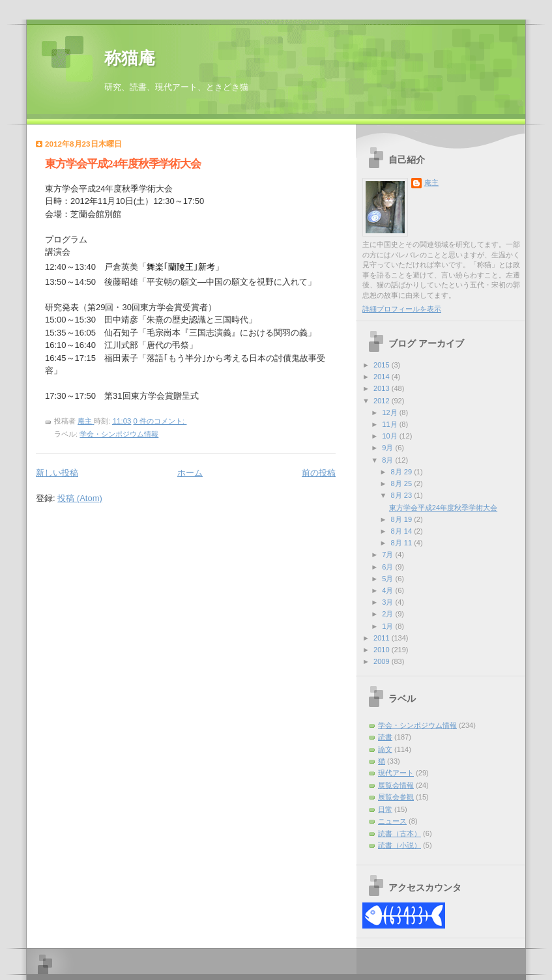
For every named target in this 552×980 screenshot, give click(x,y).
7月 (388, 555)
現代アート (396, 773)
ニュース (392, 821)
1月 (388, 626)
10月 (390, 436)
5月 (388, 579)
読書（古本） (399, 833)
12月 (390, 412)
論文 (385, 749)
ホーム (190, 473)
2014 (383, 377)
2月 (388, 614)
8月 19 (403, 519)
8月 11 (403, 543)
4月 (388, 590)
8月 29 (403, 472)
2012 (383, 401)
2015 (383, 365)
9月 (388, 448)
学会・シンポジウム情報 (119, 434)
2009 (383, 661)
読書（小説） (399, 845)
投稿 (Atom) (80, 498)
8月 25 (403, 483)
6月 (388, 567)
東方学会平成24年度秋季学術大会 (123, 164)
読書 (385, 737)
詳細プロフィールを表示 (402, 309)
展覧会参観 (396, 797)
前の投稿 (319, 473)
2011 (383, 638)
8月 (388, 460)
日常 (385, 809)
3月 (388, 602)
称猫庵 (130, 58)
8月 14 (403, 531)
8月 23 (403, 495)
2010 (383, 650)
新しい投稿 (57, 473)
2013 (383, 388)
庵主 (431, 182)
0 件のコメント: (160, 421)
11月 (390, 424)
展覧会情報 (396, 785)
